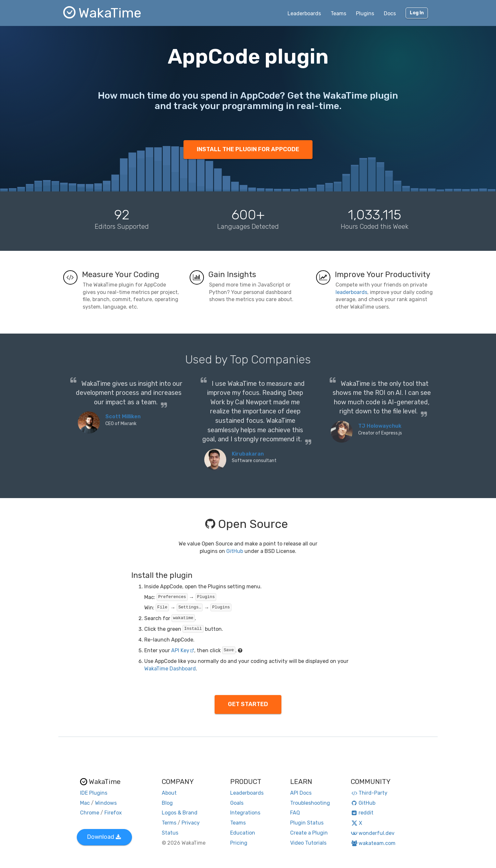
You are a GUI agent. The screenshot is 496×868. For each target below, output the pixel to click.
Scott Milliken (123, 416)
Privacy (191, 823)
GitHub (235, 551)
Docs (390, 13)
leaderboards (351, 292)
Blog (167, 803)
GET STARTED (248, 704)
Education (243, 833)
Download (104, 837)
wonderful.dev (373, 833)
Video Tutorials (308, 843)
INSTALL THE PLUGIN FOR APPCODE (248, 149)
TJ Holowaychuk (380, 426)
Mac (85, 803)
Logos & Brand (180, 813)
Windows (106, 803)
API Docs (301, 793)
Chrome (90, 813)
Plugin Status (307, 823)
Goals (237, 803)
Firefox (113, 813)
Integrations (245, 813)
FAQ (295, 813)
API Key (183, 650)
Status (170, 833)
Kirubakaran (248, 454)
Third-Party (369, 793)
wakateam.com (373, 843)
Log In (417, 13)
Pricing (239, 843)
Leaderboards (304, 13)
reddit (362, 813)
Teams (338, 13)
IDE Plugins (94, 793)
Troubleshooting (310, 803)
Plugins (365, 13)
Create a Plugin (309, 833)
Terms (169, 823)
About (169, 793)
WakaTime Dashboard (170, 669)
